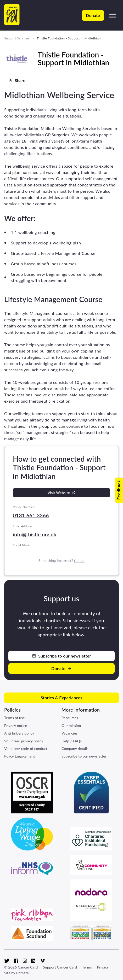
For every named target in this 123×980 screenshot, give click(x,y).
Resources (70, 718)
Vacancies (69, 733)
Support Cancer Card (60, 967)
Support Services (17, 38)
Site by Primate (16, 973)
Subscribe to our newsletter (84, 756)
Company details (75, 749)
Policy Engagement (20, 756)
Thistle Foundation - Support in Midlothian (69, 38)
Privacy (103, 967)
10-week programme (32, 382)
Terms (87, 967)
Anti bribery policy (19, 733)
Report (79, 561)
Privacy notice (16, 726)
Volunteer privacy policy (24, 741)
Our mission (71, 726)
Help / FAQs (72, 741)
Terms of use (15, 718)
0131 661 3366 (31, 515)
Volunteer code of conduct (26, 749)
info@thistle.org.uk (35, 534)
